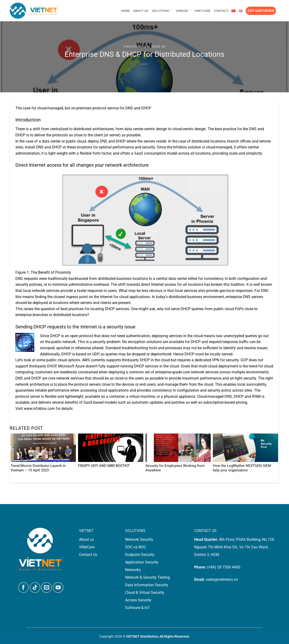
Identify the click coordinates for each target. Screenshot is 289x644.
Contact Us (88, 555)
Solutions (162, 11)
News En (158, 47)
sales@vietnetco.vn (222, 579)
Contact (221, 11)
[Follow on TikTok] (35, 588)
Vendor (183, 11)
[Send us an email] (46, 588)
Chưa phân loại (137, 47)
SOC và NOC (136, 547)
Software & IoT (138, 608)
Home (125, 11)
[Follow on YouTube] (58, 588)
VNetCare (202, 11)
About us (141, 11)
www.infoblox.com (39, 409)
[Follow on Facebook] (24, 588)
